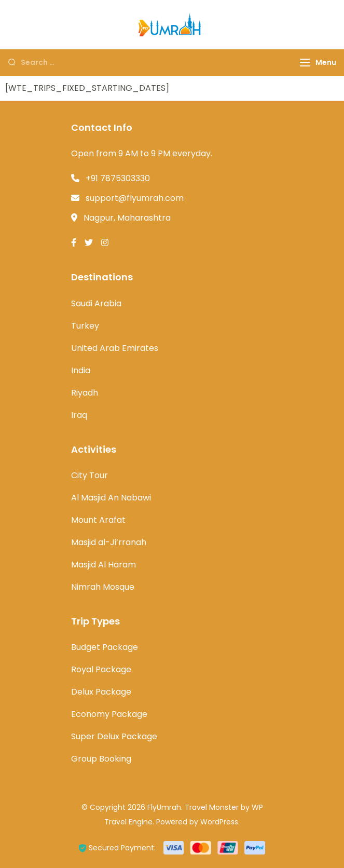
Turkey (85, 326)
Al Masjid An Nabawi (111, 498)
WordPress (219, 822)
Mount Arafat (98, 520)
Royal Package (101, 669)
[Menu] (305, 63)
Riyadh (85, 393)
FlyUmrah (164, 807)
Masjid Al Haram (104, 565)
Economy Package (109, 714)
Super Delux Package (114, 736)
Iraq (79, 415)
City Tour (90, 475)
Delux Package (101, 692)
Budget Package (105, 647)
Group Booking (101, 759)
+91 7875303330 (118, 178)
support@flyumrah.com (135, 198)
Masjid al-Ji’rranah (109, 542)
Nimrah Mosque (103, 587)
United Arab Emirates (115, 348)
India (81, 370)
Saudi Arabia (96, 303)
